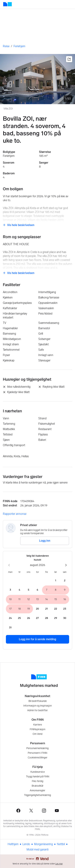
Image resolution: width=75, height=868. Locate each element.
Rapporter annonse (15, 514)
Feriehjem (19, 46)
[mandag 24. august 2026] (10, 618)
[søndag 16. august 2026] (65, 599)
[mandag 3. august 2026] (10, 590)
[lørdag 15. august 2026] (56, 599)
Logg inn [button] (45, 541)
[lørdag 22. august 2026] (56, 609)
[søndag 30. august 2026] (65, 618)
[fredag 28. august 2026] (47, 618)
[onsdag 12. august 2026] (28, 599)
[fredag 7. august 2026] (47, 590)
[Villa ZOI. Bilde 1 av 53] (37, 79)
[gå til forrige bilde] (6, 80)
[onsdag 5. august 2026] (28, 590)
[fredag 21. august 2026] (47, 609)
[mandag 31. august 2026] (10, 628)
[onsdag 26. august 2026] (28, 618)
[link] (19, 225)
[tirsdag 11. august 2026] (20, 599)
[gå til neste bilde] (69, 80)
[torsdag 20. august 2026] (37, 609)
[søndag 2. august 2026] (65, 581)
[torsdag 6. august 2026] (37, 590)
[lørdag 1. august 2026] (56, 581)
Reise (6, 46)
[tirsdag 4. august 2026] (20, 590)
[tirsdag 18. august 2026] (20, 609)
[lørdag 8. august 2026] (56, 590)
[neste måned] (66, 565)
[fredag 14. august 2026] (47, 599)
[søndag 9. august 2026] (65, 590)
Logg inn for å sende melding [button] (37, 639)
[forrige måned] (9, 565)
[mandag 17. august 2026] (10, 609)
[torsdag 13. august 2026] (37, 599)
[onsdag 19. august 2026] (28, 609)
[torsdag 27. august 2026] (37, 618)
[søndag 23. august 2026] (65, 609)
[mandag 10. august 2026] (10, 599)
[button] (69, 59)
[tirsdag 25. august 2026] (20, 618)
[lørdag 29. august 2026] (56, 618)
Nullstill (37, 560)
